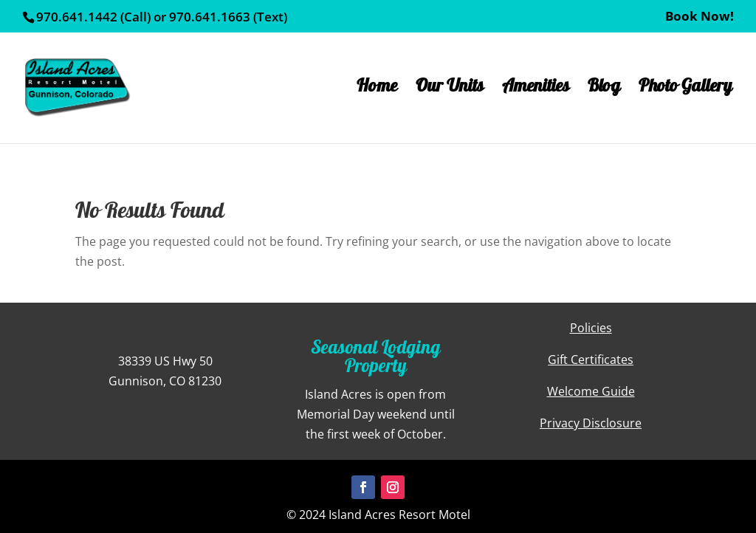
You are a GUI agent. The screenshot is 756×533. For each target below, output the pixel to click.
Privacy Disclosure (591, 423)
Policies (591, 328)
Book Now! (700, 17)
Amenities (536, 92)
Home (377, 92)
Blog (604, 92)
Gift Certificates (591, 360)
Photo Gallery (685, 92)
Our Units (450, 92)
